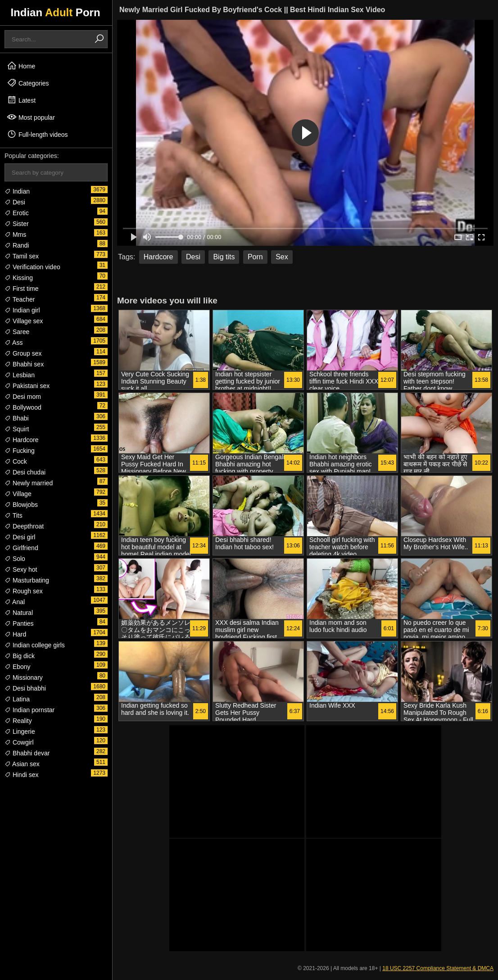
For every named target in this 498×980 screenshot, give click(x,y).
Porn (255, 257)
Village (18, 494)
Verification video (32, 267)
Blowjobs (21, 505)
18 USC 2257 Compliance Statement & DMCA (438, 968)
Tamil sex (22, 256)
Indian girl (22, 310)
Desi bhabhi (25, 688)
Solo (15, 559)
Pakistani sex (27, 386)
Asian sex (22, 764)
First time (21, 289)
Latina (17, 699)
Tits (14, 515)
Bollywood (23, 407)
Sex (282, 257)
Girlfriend (21, 548)
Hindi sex (21, 775)
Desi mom (23, 397)
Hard (15, 634)
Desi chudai (25, 472)
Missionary (24, 677)
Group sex (23, 353)
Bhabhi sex (24, 364)
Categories (28, 83)
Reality (18, 721)
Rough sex (24, 591)
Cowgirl (19, 742)
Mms (15, 235)
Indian (17, 191)
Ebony (18, 667)
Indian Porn (55, 12)
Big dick (20, 656)
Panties (19, 623)
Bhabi (17, 418)
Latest (21, 100)
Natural (19, 613)
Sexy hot (21, 569)
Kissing (19, 278)
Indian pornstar (29, 710)
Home (21, 66)
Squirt (17, 429)
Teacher (20, 299)
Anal (15, 602)
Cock (16, 461)
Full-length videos (37, 134)
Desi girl (20, 537)
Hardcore (21, 440)
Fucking (20, 451)
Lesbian (20, 375)
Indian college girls (35, 645)
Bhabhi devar (27, 753)
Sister (17, 224)
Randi (17, 245)
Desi (15, 202)
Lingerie (20, 732)
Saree (17, 332)
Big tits (224, 257)
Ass (14, 343)
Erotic (17, 213)
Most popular (31, 117)
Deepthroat (24, 526)
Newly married (29, 483)
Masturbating (27, 580)
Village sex (24, 321)
